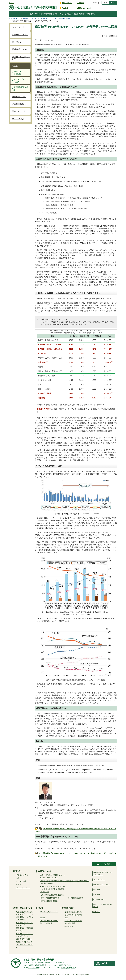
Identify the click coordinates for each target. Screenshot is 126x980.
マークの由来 (21, 881)
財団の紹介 (17, 42)
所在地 (19, 884)
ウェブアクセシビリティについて (103, 906)
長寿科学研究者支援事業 (50, 898)
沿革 (18, 878)
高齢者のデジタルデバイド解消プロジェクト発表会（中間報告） (25, 936)
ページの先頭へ (106, 864)
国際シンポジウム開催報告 (21, 73)
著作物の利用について (101, 885)
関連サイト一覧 (19, 111)
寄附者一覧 (69, 926)
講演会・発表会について (21, 58)
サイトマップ (67, 3)
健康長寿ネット (19, 97)
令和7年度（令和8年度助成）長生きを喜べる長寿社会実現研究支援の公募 (52, 889)
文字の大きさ (96, 3)
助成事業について (20, 49)
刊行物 (15, 66)
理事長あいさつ (22, 875)
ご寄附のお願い (19, 104)
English (65, 8)
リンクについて (99, 880)
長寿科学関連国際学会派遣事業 (52, 895)
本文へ (11, 3)
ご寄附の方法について (73, 912)
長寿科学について (20, 35)
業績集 (43, 918)
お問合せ (81, 3)
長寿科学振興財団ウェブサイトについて (103, 873)
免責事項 (97, 895)
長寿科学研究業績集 (21, 89)
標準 (105, 3)
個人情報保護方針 (100, 899)
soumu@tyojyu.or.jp (68, 968)
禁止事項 (97, 890)
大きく (113, 3)
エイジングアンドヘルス (21, 81)
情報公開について (23, 888)
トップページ (18, 27)
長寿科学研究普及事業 (49, 901)
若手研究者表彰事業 (75, 898)
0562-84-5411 (34, 968)
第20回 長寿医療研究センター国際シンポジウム (25, 945)
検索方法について (84, 8)
